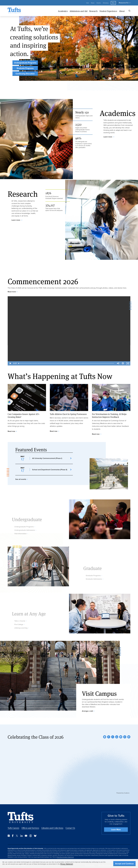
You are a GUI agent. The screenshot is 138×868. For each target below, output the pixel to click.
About (122, 11)
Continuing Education (25, 74)
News (93, 3)
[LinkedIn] (117, 737)
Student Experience (108, 11)
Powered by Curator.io (123, 793)
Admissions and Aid (78, 11)
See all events (21, 489)
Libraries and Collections (52, 828)
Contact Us (70, 828)
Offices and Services (30, 828)
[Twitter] (113, 737)
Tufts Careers (13, 828)
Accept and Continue (124, 864)
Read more (12, 292)
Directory (106, 3)
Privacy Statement (67, 864)
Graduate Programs (25, 68)
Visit (87, 3)
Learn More (116, 830)
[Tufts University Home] (14, 11)
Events (99, 3)
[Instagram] (105, 737)
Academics (63, 11)
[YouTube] (121, 737)
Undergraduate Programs (25, 63)
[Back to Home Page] (21, 817)
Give (113, 3)
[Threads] (125, 737)
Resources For (124, 3)
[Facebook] (109, 737)
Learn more (108, 137)
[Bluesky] (129, 737)
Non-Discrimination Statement (65, 857)
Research (93, 11)
